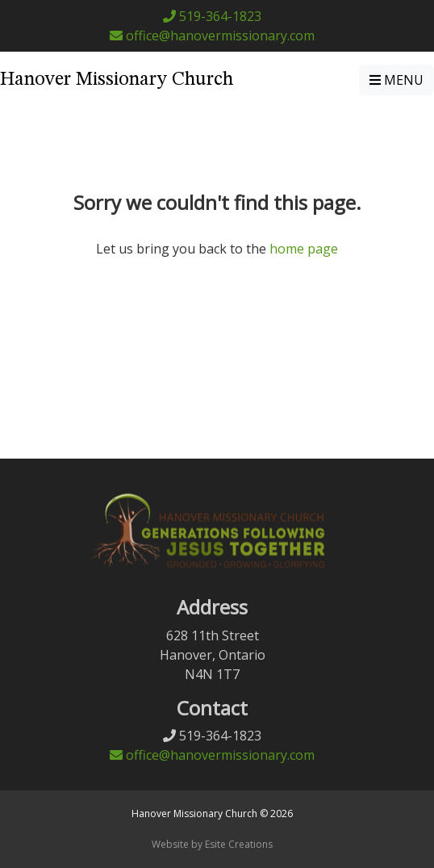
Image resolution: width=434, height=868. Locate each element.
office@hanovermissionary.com (212, 36)
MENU (396, 80)
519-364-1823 (212, 16)
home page (304, 249)
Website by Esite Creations (212, 844)
